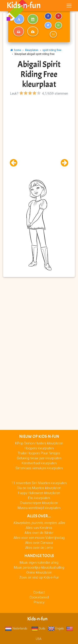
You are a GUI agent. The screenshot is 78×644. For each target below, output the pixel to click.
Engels (56, 628)
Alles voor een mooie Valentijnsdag (39, 538)
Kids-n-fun (24, 5)
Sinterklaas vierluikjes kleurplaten (39, 468)
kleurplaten (32, 50)
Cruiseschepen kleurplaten (39, 503)
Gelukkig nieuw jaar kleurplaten (39, 458)
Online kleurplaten (39, 572)
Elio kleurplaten (39, 498)
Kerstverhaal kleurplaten (39, 463)
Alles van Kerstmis (39, 528)
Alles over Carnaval (39, 543)
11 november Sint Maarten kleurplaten (39, 483)
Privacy (39, 602)
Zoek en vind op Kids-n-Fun (39, 577)
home (16, 50)
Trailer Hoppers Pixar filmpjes (39, 453)
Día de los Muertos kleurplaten (39, 488)
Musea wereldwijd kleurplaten (39, 508)
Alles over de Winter (39, 533)
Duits (38, 628)
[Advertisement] (39, 136)
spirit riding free (52, 50)
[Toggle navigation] (69, 6)
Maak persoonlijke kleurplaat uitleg (39, 567)
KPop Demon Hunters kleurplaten (39, 443)
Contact (39, 592)
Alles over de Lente (39, 548)
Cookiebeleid (39, 597)
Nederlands (16, 628)
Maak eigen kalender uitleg (39, 562)
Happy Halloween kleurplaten (39, 493)
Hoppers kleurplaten (39, 448)
